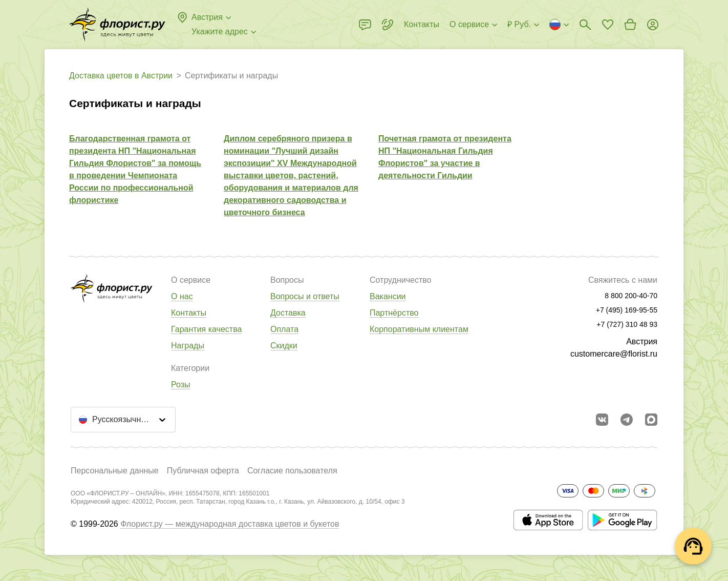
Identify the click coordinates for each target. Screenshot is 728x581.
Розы (181, 385)
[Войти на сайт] (653, 25)
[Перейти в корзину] (630, 25)
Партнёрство (394, 313)
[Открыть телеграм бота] (627, 420)
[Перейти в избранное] (608, 25)
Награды (188, 346)
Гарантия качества (206, 329)
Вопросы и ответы (305, 296)
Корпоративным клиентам (419, 329)
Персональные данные (115, 471)
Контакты (189, 313)
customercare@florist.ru (614, 354)
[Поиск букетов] (585, 25)
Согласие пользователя (292, 471)
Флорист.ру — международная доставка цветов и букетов (230, 524)
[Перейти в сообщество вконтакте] (602, 420)
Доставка (288, 313)
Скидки (284, 346)
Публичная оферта (203, 471)
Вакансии (388, 296)
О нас (182, 296)
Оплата (284, 329)
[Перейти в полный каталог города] (117, 25)
